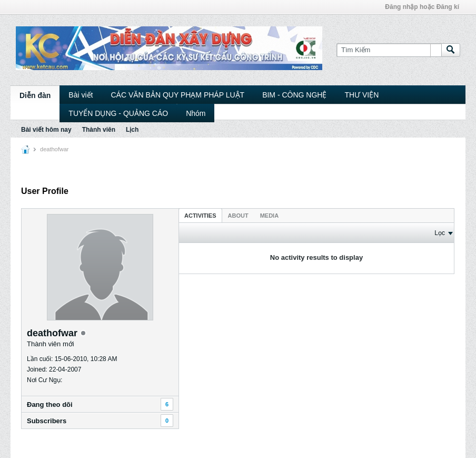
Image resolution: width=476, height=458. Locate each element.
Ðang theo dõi (50, 405)
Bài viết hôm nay (46, 130)
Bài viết (81, 95)
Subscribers (47, 421)
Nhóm (196, 113)
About (238, 216)
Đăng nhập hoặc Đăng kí (422, 7)
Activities (200, 216)
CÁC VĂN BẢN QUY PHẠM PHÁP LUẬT (177, 95)
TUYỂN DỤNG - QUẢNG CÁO (118, 113)
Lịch (132, 130)
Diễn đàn (35, 95)
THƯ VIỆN (361, 95)
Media (269, 216)
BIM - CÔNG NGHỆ (294, 95)
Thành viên (99, 130)
